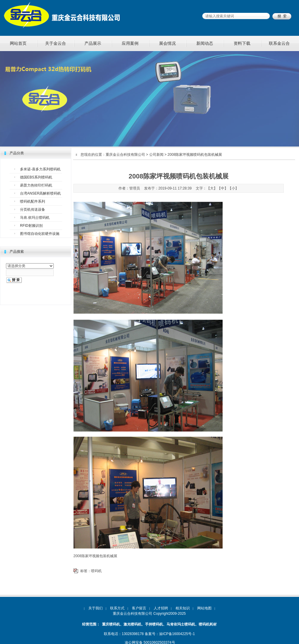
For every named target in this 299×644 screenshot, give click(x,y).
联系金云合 (279, 43)
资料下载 (242, 43)
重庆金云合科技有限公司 (125, 155)
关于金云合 (56, 43)
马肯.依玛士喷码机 (35, 218)
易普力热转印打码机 (36, 185)
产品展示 (93, 43)
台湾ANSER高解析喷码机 (40, 193)
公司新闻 (156, 155)
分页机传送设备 (33, 209)
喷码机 (96, 571)
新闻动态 (205, 43)
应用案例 (130, 43)
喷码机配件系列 (33, 201)
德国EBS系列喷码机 (36, 177)
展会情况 (167, 43)
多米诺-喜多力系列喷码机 (40, 169)
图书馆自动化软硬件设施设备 (40, 235)
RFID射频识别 (31, 226)
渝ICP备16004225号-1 (177, 634)
